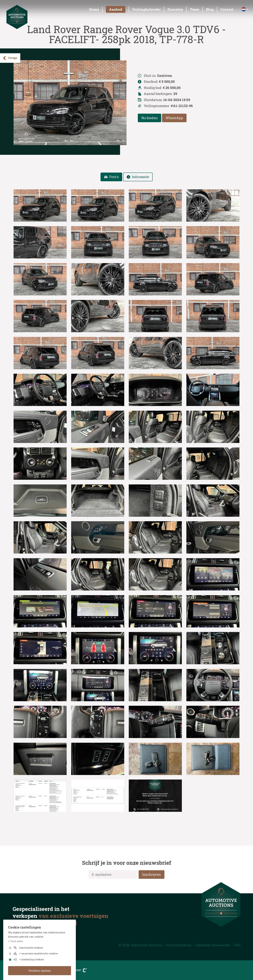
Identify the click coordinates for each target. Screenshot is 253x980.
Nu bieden (149, 118)
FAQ (237, 945)
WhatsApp (174, 118)
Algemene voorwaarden (213, 945)
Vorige (10, 58)
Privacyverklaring (179, 945)
